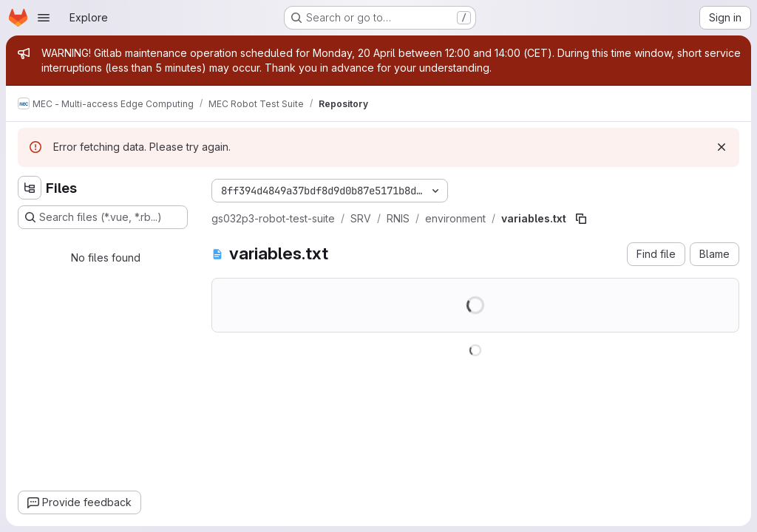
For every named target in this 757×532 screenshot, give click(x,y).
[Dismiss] (722, 147)
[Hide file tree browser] (30, 188)
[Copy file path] (581, 219)
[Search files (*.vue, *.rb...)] (103, 217)
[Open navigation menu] (44, 18)
